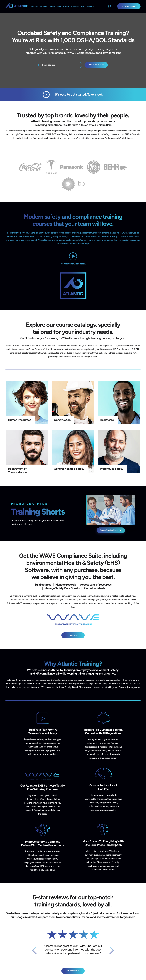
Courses (35, 6)
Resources (67, 6)
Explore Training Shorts (111, 530)
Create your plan (96, 65)
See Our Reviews (73, 971)
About (59, 6)
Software (44, 6)
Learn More (73, 635)
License (52, 6)
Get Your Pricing (129, 6)
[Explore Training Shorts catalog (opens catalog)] (111, 510)
